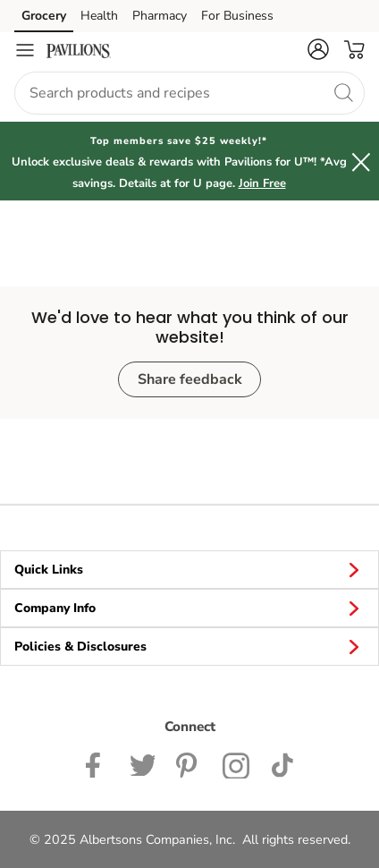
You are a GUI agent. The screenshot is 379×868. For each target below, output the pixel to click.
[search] (343, 92)
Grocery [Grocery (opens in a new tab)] (44, 16)
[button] (318, 49)
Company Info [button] (189, 608)
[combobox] (189, 93)
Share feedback (190, 379)
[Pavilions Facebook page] (97, 763)
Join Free (262, 183)
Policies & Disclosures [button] (189, 646)
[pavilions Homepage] (79, 50)
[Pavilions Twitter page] (142, 763)
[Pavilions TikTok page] (282, 763)
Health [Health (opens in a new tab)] (99, 16)
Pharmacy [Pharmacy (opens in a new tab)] (160, 16)
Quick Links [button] (189, 569)
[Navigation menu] (25, 50)
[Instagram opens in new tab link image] (189, 763)
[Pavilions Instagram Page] (236, 763)
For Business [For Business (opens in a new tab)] (237, 16)
